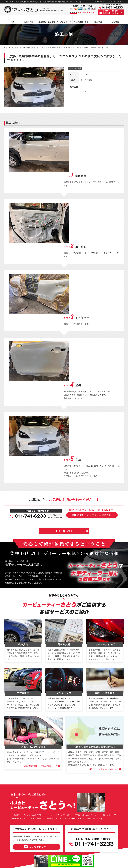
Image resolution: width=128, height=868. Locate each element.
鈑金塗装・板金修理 (47, 22)
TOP (13, 22)
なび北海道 (9, 857)
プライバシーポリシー (116, 2)
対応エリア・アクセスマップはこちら (102, 649)
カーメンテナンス (64, 22)
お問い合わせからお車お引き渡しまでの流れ (23, 784)
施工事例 (98, 22)
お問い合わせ (11, 818)
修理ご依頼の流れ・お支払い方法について (39, 646)
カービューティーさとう (60, 865)
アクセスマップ (100, 2)
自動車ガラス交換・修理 (15, 792)
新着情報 (10, 814)
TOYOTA (84, 74)
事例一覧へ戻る (64, 411)
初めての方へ (30, 22)
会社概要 (115, 22)
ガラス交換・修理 (81, 22)
